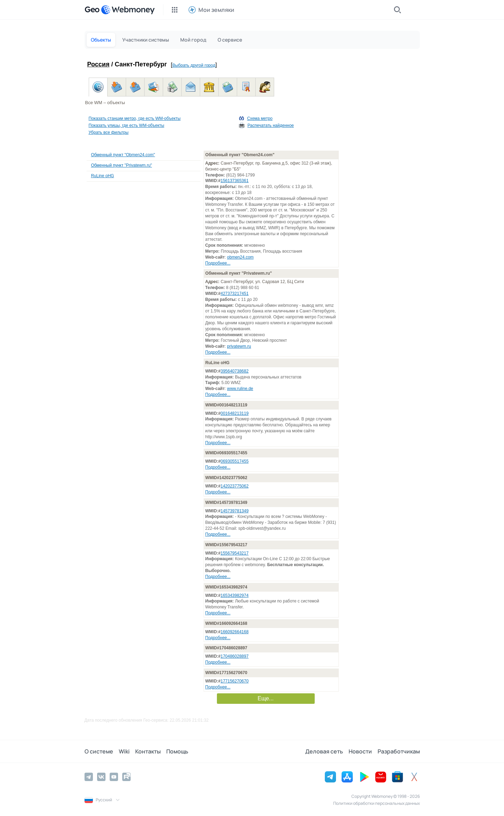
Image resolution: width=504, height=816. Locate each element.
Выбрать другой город (194, 65)
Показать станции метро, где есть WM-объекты (135, 118)
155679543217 (235, 553)
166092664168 (235, 632)
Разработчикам (399, 751)
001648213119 (235, 413)
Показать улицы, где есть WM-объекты (127, 125)
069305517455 (235, 461)
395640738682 (235, 371)
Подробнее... (218, 263)
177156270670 (235, 681)
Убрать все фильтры (109, 132)
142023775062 (235, 486)
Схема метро (260, 118)
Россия (98, 64)
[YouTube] (114, 777)
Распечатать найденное (271, 125)
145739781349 (235, 511)
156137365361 (235, 181)
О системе (99, 751)
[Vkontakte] (101, 777)
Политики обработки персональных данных (377, 803)
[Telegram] (89, 777)
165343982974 (235, 595)
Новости (360, 751)
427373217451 (235, 294)
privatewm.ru (239, 346)
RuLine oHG (102, 176)
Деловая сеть (324, 751)
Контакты (148, 751)
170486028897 (235, 656)
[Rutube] (126, 777)
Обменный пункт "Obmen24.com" (123, 155)
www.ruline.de (240, 389)
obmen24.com (240, 257)
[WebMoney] (128, 10)
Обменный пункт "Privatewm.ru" (121, 165)
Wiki (124, 751)
